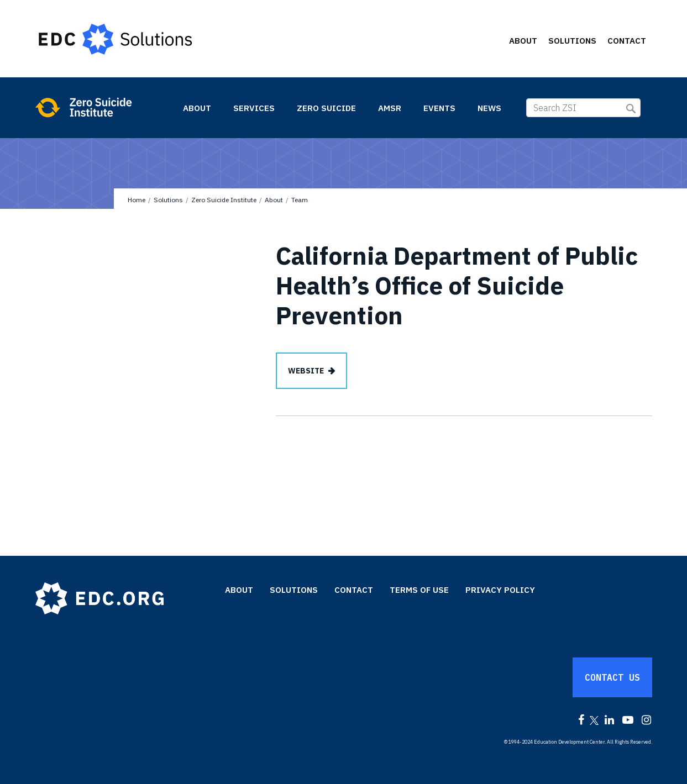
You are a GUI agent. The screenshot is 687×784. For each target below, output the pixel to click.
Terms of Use (419, 590)
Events (439, 108)
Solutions (572, 41)
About (523, 41)
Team (300, 200)
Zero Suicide (326, 108)
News (489, 108)
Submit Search (631, 109)
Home (137, 200)
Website (306, 371)
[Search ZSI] (583, 108)
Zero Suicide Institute (103, 107)
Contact (627, 41)
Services (254, 108)
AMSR (390, 108)
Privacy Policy (500, 590)
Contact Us (612, 677)
